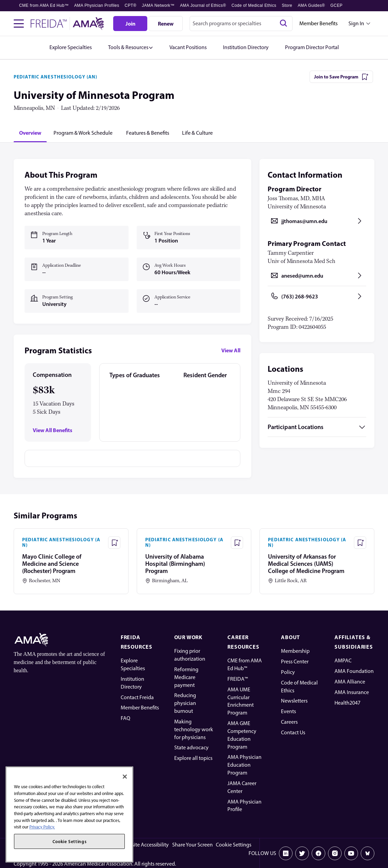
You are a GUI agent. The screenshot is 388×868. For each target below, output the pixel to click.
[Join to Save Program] (341, 77)
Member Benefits (318, 23)
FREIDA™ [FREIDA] (238, 679)
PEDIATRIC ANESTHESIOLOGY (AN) (55, 77)
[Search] (283, 24)
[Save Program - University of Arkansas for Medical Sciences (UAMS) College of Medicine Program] (360, 543)
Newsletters (294, 701)
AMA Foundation (354, 671)
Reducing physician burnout (185, 703)
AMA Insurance (352, 692)
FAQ (125, 718)
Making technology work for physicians (194, 729)
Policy (288, 672)
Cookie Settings (234, 845)
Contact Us (293, 732)
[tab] (30, 133)
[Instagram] (335, 853)
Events (288, 711)
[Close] (125, 777)
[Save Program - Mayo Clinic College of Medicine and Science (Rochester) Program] (114, 543)
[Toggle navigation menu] (19, 24)
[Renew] (166, 24)
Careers (289, 722)
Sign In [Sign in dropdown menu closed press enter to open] (356, 23)
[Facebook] (318, 853)
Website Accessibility (145, 845)
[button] (131, 48)
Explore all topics (193, 758)
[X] (302, 853)
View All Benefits (53, 430)
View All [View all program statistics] (231, 350)
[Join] (130, 24)
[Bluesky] (368, 853)
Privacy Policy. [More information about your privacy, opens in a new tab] (42, 827)
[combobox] (241, 24)
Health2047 (347, 703)
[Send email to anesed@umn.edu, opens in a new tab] (317, 276)
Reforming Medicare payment (186, 677)
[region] (69, 814)
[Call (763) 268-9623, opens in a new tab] (317, 296)
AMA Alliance (350, 682)
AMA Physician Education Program (244, 765)
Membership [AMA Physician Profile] (295, 651)
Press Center (295, 661)
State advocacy (191, 747)
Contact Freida (137, 697)
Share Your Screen (192, 845)
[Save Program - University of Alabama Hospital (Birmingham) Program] (237, 543)
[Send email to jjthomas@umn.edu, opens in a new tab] (317, 221)
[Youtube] (351, 853)
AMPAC (343, 660)
